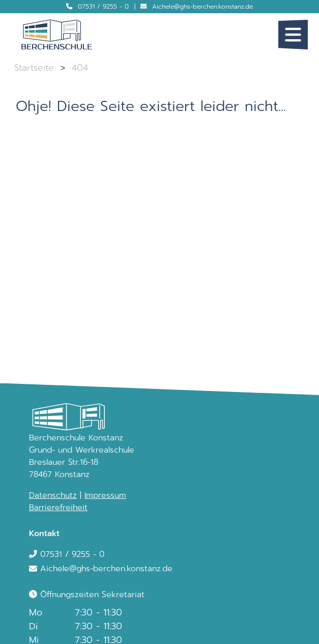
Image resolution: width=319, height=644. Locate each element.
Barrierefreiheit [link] (58, 508)
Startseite (34, 68)
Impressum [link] (105, 495)
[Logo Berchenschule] (57, 35)
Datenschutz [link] (53, 495)
